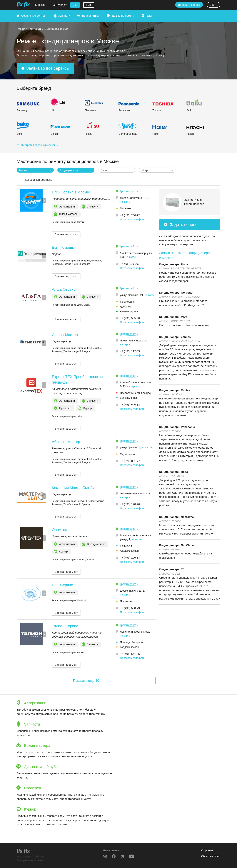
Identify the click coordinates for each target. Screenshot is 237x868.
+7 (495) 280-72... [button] (131, 215)
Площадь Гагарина (131, 642)
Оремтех (59, 530)
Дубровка (126, 307)
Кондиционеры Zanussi (175, 337)
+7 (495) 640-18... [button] (131, 405)
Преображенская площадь (136, 393)
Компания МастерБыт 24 (73, 488)
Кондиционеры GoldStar (176, 293)
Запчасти (64, 16)
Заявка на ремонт (123, 16)
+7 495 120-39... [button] (130, 264)
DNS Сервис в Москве (71, 192)
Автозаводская (129, 311)
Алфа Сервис (64, 289)
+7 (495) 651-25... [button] (131, 654)
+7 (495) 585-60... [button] (131, 318)
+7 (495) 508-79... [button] (131, 608)
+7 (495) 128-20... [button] (131, 504)
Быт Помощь (63, 247)
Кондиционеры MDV (173, 317)
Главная (21, 29)
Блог (149, 16)
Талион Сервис (65, 626)
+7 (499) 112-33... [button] (131, 351)
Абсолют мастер (66, 442)
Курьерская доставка (39, 180)
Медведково (127, 454)
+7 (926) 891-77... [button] (131, 461)
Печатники (126, 601)
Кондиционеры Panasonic (177, 427)
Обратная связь (211, 856)
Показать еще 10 (86, 681)
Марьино (125, 208)
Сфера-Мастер (65, 335)
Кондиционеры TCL (173, 569)
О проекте (207, 850)
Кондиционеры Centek (175, 390)
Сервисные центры (34, 16)
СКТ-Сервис (62, 585)
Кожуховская (128, 302)
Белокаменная (129, 398)
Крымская (126, 546)
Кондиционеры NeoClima (176, 517)
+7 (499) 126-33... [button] (131, 558)
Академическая (129, 551)
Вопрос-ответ (91, 16)
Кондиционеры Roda (174, 264)
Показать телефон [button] (132, 219)
